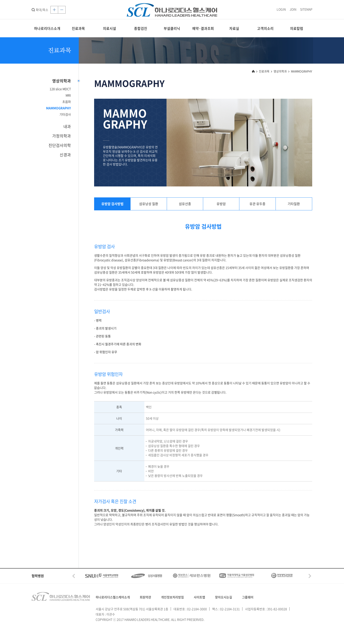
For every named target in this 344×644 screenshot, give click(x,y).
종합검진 (141, 28)
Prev (74, 576)
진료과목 (78, 28)
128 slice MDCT (60, 89)
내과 (67, 126)
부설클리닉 (172, 28)
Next (310, 576)
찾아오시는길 (224, 597)
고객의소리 (265, 28)
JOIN (293, 9)
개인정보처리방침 (172, 597)
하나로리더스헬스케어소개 (113, 597)
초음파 (67, 102)
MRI (68, 95)
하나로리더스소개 (47, 28)
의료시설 (109, 28)
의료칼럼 (297, 28)
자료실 (234, 28)
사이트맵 (199, 597)
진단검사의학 (60, 145)
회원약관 (145, 597)
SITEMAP (306, 9)
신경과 (65, 155)
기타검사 (65, 114)
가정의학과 (62, 136)
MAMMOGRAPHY (58, 108)
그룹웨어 (248, 597)
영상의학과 (62, 81)
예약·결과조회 (203, 28)
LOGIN (281, 9)
